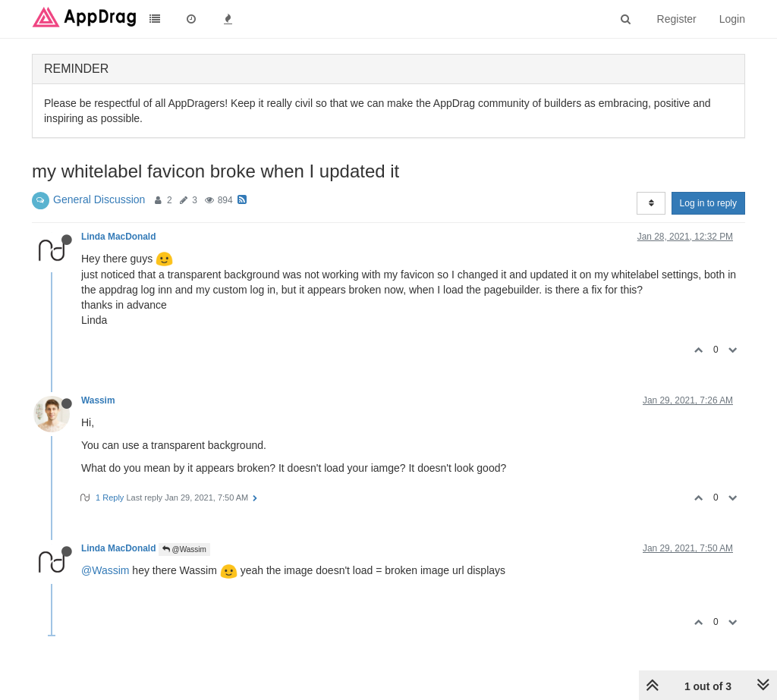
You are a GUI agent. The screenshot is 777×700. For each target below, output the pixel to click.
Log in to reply (708, 203)
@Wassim (184, 549)
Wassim (98, 400)
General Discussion (99, 199)
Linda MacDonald (118, 237)
